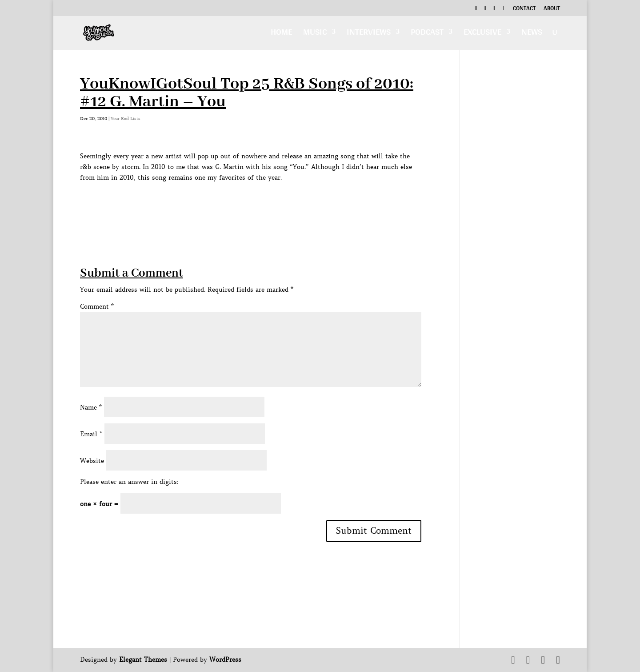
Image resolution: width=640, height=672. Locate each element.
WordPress (225, 660)
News (532, 34)
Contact (524, 9)
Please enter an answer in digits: (129, 482)
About (552, 9)
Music (315, 34)
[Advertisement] (242, 203)
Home (281, 34)
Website (92, 461)
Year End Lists (126, 119)
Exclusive (482, 34)
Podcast (427, 34)
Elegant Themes (143, 660)
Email (91, 434)
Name (91, 407)
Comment (97, 306)
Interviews (369, 34)
